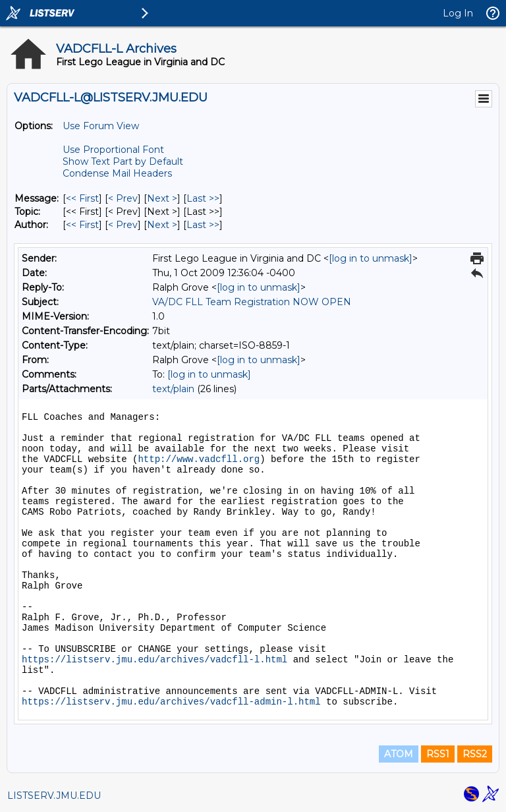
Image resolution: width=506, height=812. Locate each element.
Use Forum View (101, 126)
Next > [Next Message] (162, 198)
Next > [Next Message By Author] (162, 225)
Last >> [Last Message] (203, 198)
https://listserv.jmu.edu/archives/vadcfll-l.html (155, 660)
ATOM (399, 754)
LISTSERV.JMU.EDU (54, 796)
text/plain (173, 389)
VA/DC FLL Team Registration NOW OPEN (252, 302)
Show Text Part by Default (123, 161)
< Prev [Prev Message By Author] (123, 225)
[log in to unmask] (371, 258)
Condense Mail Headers (117, 173)
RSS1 (438, 754)
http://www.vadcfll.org (199, 459)
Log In (458, 13)
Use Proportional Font (113, 150)
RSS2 (475, 754)
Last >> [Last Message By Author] (203, 225)
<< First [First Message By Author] (82, 225)
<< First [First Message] (82, 198)
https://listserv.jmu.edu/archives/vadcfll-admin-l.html (171, 702)
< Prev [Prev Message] (123, 198)
